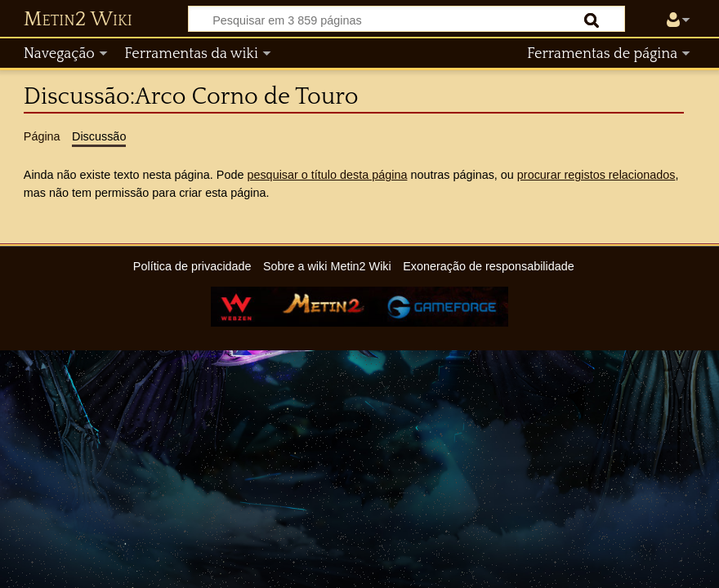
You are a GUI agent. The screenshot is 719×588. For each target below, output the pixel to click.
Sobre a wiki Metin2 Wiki (327, 266)
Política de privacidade (192, 266)
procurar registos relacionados (596, 175)
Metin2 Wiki (78, 20)
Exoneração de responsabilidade (489, 266)
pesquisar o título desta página (327, 175)
